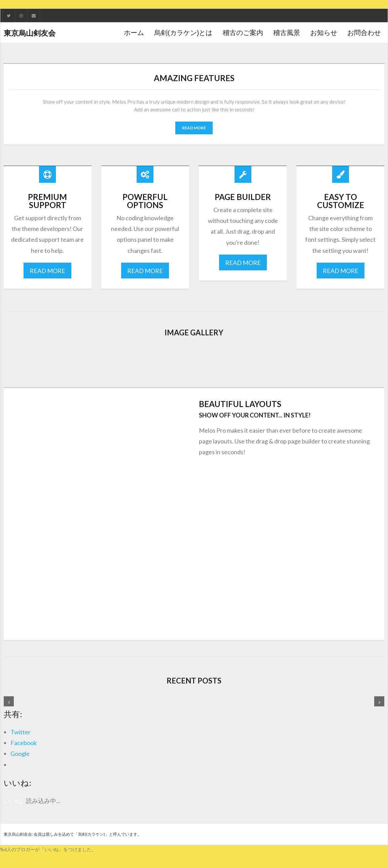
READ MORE (194, 127)
